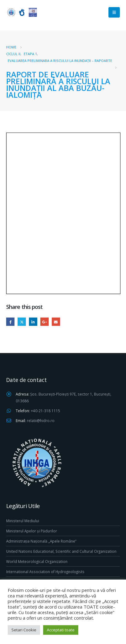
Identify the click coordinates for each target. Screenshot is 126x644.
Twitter (22, 322)
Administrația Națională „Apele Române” (41, 541)
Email (56, 322)
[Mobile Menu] (114, 12)
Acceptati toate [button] (61, 630)
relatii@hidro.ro (41, 420)
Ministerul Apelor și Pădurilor (32, 531)
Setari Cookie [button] (24, 630)
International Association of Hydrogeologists (45, 572)
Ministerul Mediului (23, 521)
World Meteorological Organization (37, 561)
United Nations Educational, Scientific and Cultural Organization (61, 551)
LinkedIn (33, 322)
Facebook (10, 322)
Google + (45, 322)
